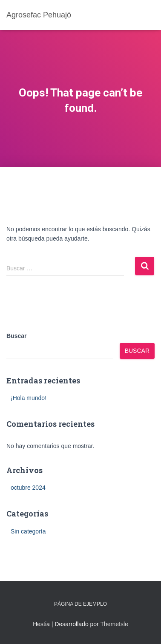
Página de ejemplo (80, 604)
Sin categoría (28, 531)
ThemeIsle (114, 624)
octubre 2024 (28, 488)
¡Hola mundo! (29, 398)
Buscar (16, 336)
